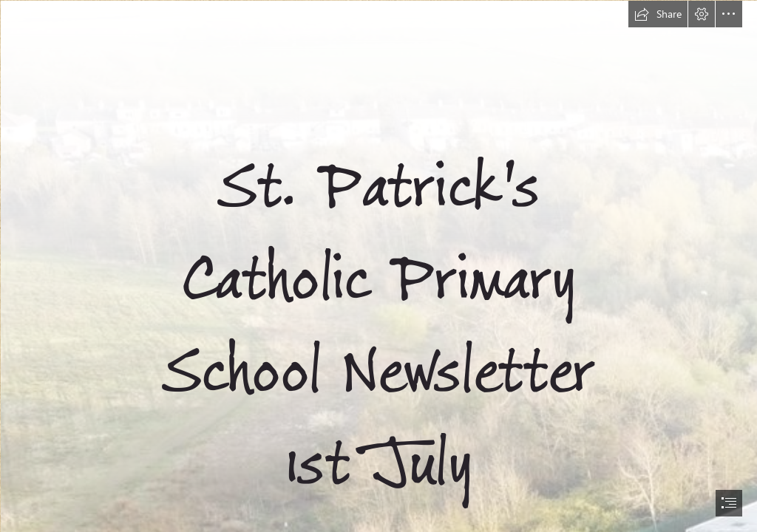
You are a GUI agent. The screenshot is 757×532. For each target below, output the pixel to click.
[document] (378, 266)
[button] (658, 14)
